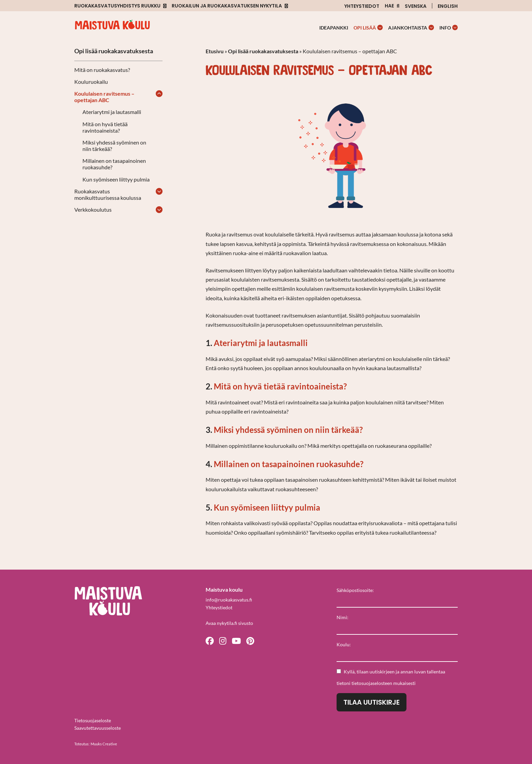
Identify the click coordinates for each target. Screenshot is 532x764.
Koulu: (344, 644)
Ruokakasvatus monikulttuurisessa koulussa (108, 194)
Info (445, 28)
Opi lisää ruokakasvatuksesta (114, 51)
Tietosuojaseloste (93, 720)
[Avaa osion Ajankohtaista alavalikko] (431, 27)
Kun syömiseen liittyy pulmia (116, 179)
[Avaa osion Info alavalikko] (455, 27)
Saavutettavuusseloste (98, 728)
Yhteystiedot (362, 6)
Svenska (416, 6)
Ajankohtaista (408, 28)
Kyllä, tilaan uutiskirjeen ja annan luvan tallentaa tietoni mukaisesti (391, 677)
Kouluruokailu (91, 82)
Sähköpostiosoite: (355, 590)
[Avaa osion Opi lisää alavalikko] (380, 27)
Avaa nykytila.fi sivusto (229, 623)
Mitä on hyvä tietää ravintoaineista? (105, 127)
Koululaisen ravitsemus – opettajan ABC (104, 97)
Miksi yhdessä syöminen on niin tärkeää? (114, 146)
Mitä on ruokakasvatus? (102, 70)
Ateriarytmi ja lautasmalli (112, 112)
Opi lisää (365, 28)
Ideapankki (334, 28)
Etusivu (215, 51)
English (448, 6)
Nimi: (343, 617)
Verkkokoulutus (93, 209)
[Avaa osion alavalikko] (159, 94)
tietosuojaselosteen (372, 683)
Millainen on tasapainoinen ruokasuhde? (114, 164)
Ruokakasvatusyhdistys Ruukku (117, 6)
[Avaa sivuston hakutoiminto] (392, 6)
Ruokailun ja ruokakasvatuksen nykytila (227, 6)
